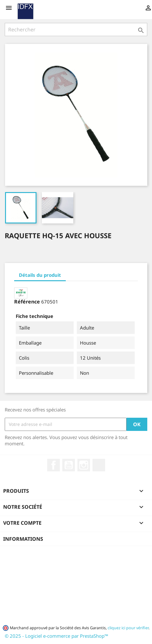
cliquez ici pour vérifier (128, 628)
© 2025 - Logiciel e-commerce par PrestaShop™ (56, 636)
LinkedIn (99, 465)
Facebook (53, 465)
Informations (23, 539)
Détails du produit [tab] (40, 275)
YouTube (69, 465)
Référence (27, 302)
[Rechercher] (76, 30)
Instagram (84, 465)
